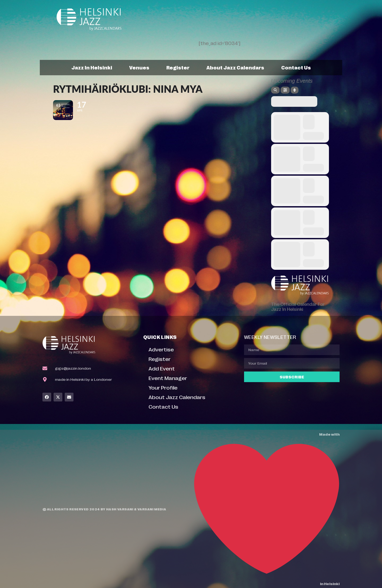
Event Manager (168, 378)
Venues (139, 67)
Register (178, 67)
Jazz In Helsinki (92, 67)
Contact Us (296, 67)
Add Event (162, 368)
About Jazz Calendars (235, 67)
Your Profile (163, 387)
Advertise (161, 349)
